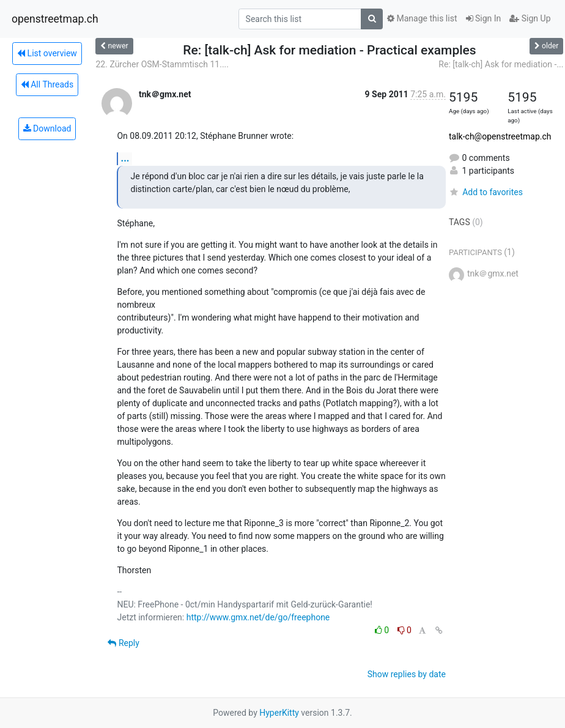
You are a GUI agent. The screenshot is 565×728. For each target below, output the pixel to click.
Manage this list (422, 18)
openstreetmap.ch (55, 19)
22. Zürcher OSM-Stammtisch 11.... (162, 64)
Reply (123, 643)
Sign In (484, 18)
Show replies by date (407, 674)
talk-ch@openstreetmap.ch (500, 136)
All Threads (47, 84)
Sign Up (530, 18)
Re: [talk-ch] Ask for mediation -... (501, 64)
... (125, 158)
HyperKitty (279, 713)
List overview (47, 53)
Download (47, 128)
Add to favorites (486, 192)
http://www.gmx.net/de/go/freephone (258, 617)
